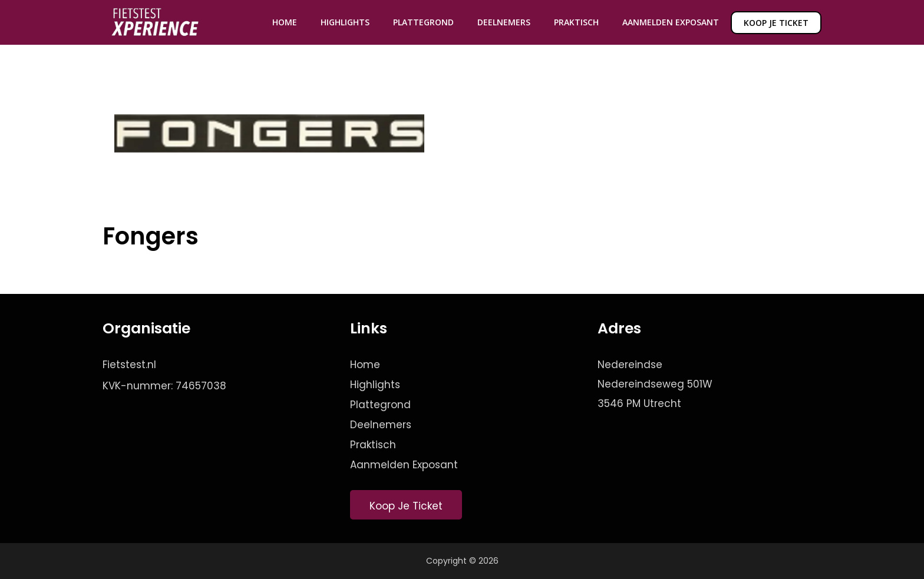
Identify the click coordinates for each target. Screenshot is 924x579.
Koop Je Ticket (406, 506)
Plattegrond (423, 22)
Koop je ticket (776, 23)
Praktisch (576, 22)
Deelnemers (504, 22)
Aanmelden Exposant (671, 22)
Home (285, 22)
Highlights (345, 22)
